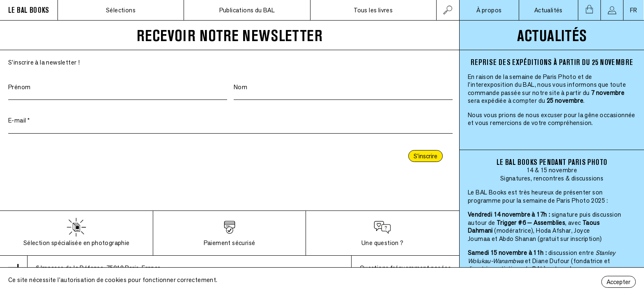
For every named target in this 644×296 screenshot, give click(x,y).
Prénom (19, 87)
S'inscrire (425, 156)
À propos (489, 10)
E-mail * (19, 120)
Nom (240, 87)
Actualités (549, 10)
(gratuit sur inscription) (570, 239)
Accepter (619, 282)
